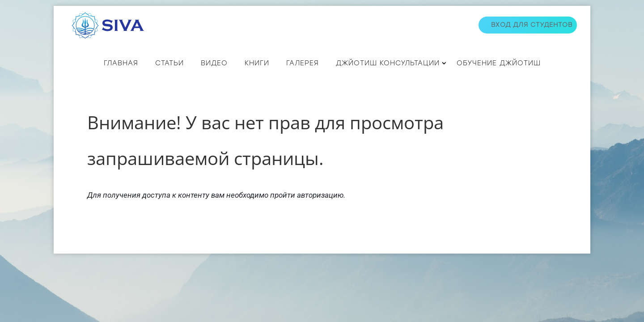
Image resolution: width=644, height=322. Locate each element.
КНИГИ (257, 63)
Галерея (303, 63)
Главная (121, 63)
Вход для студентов (532, 25)
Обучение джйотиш (499, 63)
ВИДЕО (214, 63)
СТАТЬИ (169, 63)
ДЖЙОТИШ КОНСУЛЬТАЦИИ (388, 63)
